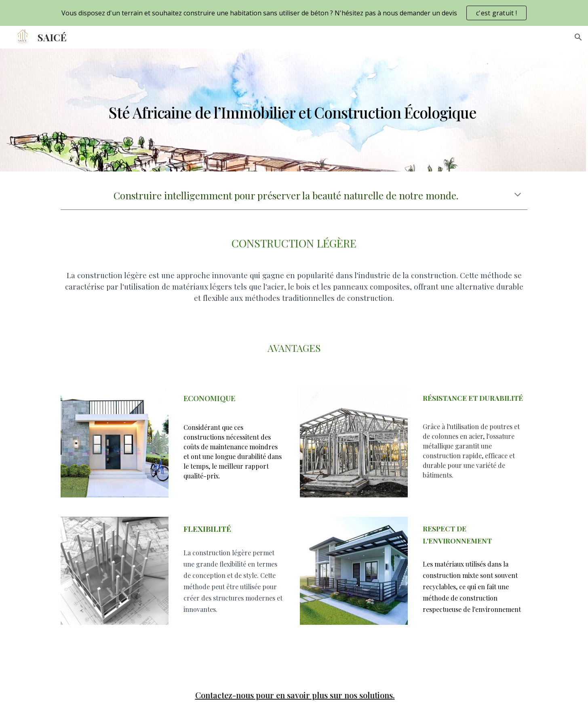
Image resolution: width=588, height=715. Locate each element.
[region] (294, 13)
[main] (294, 110)
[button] (578, 37)
